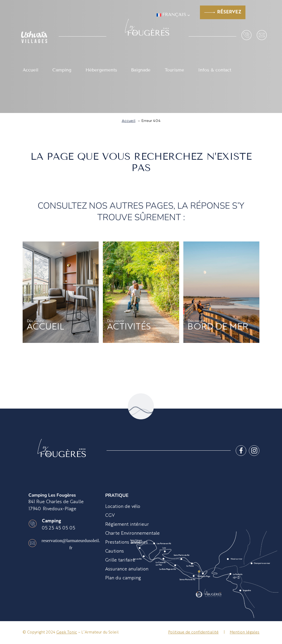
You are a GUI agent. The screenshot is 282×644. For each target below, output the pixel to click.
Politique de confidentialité (193, 632)
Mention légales (245, 632)
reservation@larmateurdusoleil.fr (71, 544)
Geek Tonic (67, 632)
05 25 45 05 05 (59, 528)
